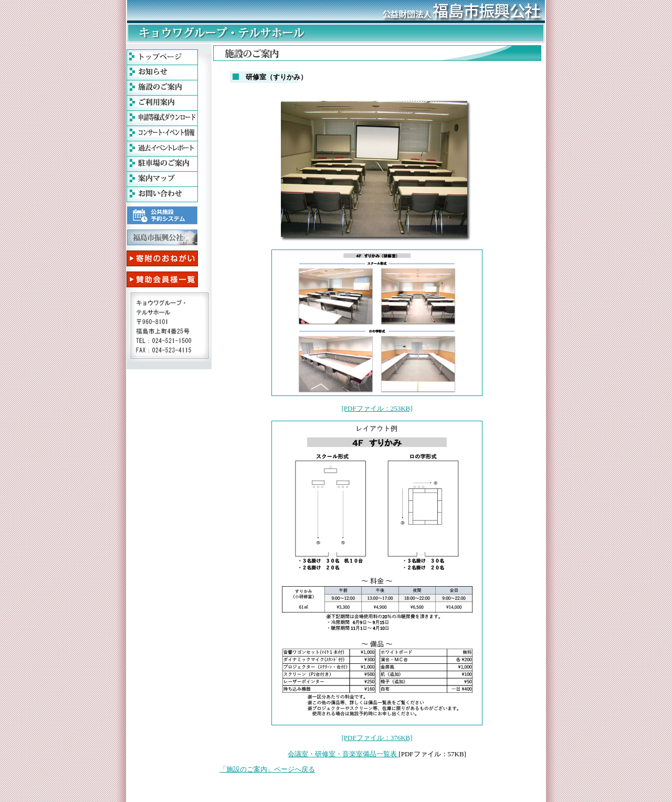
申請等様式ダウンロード (162, 118)
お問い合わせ (162, 194)
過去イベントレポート (162, 149)
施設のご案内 (162, 88)
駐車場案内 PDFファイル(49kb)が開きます (162, 164)
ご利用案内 (162, 103)
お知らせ (162, 72)
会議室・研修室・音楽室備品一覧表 (343, 754)
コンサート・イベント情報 (162, 133)
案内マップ (162, 179)
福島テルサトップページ (162, 57)
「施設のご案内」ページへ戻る (267, 769)
